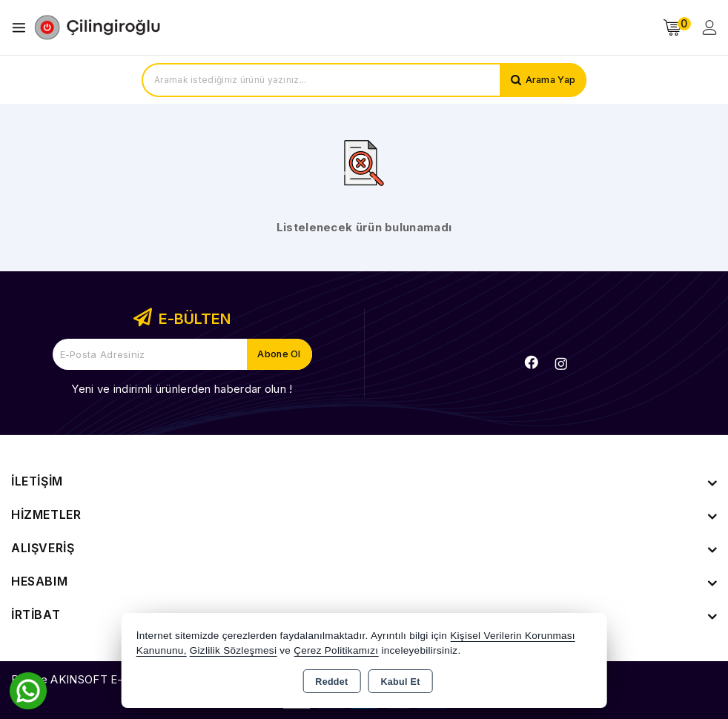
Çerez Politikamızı (336, 650)
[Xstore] (97, 27)
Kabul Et (401, 682)
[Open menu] (23, 28)
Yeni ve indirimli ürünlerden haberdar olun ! (182, 389)
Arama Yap (549, 80)
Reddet (331, 682)
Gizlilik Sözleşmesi (233, 650)
